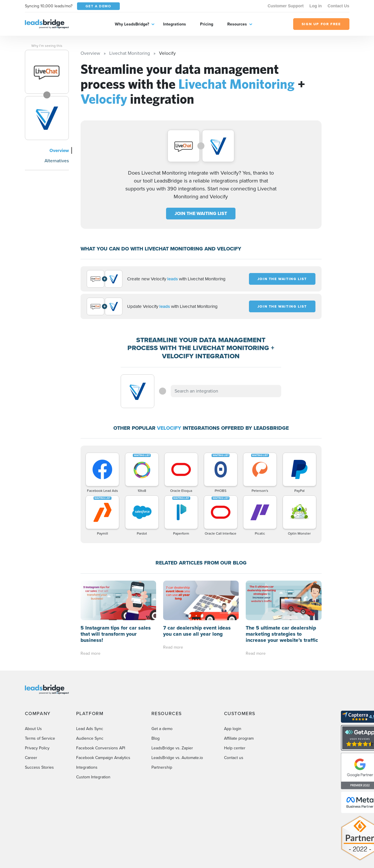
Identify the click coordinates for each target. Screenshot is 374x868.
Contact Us (339, 6)
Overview (59, 150)
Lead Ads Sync (90, 729)
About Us (33, 729)
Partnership (162, 767)
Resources (237, 24)
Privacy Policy (37, 748)
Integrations (175, 24)
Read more (90, 653)
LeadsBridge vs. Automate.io (177, 758)
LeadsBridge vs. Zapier (172, 748)
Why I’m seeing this (47, 46)
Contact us (234, 758)
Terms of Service (40, 738)
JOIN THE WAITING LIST (201, 213)
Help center (235, 748)
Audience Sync (90, 738)
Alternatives (57, 161)
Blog (156, 738)
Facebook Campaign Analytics (103, 758)
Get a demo (162, 729)
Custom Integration (93, 777)
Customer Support (286, 6)
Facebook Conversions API (101, 748)
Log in (316, 6)
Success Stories (39, 767)
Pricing (207, 24)
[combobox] (226, 391)
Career (31, 758)
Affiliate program (239, 738)
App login (233, 729)
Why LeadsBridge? (132, 24)
